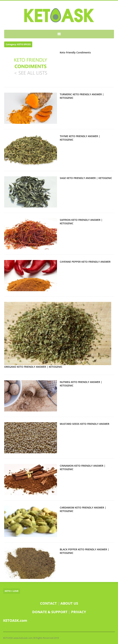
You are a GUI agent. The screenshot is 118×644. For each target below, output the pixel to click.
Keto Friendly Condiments (75, 52)
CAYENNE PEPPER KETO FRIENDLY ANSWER (85, 262)
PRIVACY (79, 612)
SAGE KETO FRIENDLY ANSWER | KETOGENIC (86, 178)
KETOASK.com (15, 620)
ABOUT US (69, 603)
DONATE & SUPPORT (50, 612)
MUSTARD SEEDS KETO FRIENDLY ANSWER (85, 424)
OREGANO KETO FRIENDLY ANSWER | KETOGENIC (33, 367)
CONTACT (48, 603)
